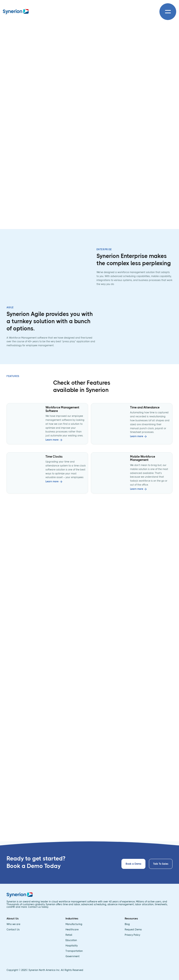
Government (72, 956)
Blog (127, 924)
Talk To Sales (161, 864)
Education (71, 940)
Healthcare (72, 930)
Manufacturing (74, 924)
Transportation (74, 951)
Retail (69, 935)
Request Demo (133, 930)
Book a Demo (133, 864)
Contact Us (13, 930)
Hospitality (72, 946)
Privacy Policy (132, 935)
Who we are (13, 924)
